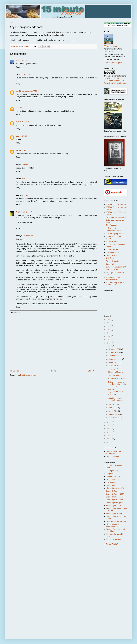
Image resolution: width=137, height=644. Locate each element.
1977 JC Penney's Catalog (116, 204)
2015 (109, 333)
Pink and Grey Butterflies (116, 488)
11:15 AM (23, 150)
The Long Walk (112, 270)
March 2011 (113, 411)
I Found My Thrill (113, 479)
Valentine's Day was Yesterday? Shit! (114, 279)
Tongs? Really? (112, 544)
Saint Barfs (110, 264)
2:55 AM (27, 122)
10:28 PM (26, 74)
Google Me (110, 474)
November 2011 (115, 352)
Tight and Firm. (114, 375)
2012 (109, 343)
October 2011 (114, 356)
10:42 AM (23, 136)
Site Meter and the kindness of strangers (114, 525)
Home (54, 371)
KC (17, 108)
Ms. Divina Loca (22, 91)
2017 (109, 326)
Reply (18, 67)
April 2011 (113, 408)
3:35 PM (23, 60)
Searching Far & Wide (115, 500)
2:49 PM (24, 164)
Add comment (16, 313)
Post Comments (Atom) (29, 375)
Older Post (92, 371)
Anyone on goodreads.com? (116, 390)
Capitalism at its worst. (117, 379)
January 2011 (114, 418)
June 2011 (113, 369)
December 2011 (115, 349)
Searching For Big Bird (115, 503)
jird (17, 150)
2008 (109, 429)
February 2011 (114, 415)
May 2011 (113, 404)
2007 (109, 432)
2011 (109, 346)
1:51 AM (27, 195)
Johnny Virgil (112, 46)
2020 (109, 320)
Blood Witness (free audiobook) (114, 452)
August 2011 (114, 362)
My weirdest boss (113, 249)
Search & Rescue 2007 (115, 494)
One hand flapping (113, 252)
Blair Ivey (19, 122)
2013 (109, 339)
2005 (109, 439)
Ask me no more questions (116, 217)
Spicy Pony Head (113, 456)
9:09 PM (29, 236)
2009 (109, 425)
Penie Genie (111, 485)
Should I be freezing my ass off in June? (117, 399)
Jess (18, 60)
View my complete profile (113, 63)
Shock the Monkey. (115, 372)
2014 (109, 336)
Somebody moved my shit (116, 267)
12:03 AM (22, 108)
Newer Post (15, 371)
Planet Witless (112, 255)
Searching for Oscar (114, 506)
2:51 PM (29, 212)
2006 (109, 435)
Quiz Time (110, 258)
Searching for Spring (114, 513)
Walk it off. (112, 395)
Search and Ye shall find (115, 497)
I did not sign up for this (115, 234)
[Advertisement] (114, 586)
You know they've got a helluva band (115, 284)
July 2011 (113, 366)
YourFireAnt (21, 212)
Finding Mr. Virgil (113, 471)
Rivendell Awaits (112, 261)
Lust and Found (112, 482)
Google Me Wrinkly (113, 476)
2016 (109, 330)
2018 (109, 323)
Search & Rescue (113, 491)
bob (17, 136)
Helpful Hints (111, 228)
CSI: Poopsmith (112, 225)
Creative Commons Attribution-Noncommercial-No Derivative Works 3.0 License (115, 81)
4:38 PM (25, 179)
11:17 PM (33, 91)
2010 (109, 422)
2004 (109, 442)
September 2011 (115, 359)
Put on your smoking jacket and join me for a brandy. (117, 384)
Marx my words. (112, 242)
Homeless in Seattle (114, 231)
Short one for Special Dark (116, 521)
